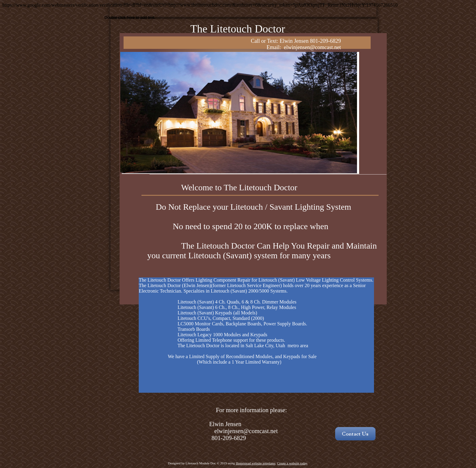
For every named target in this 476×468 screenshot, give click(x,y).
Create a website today (292, 463)
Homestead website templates (256, 463)
